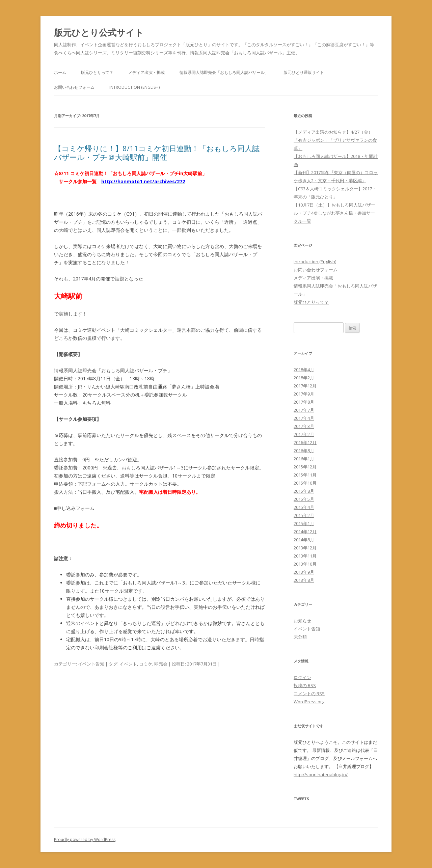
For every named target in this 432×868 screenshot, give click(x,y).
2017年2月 (304, 434)
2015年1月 (304, 523)
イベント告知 (91, 664)
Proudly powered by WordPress (85, 839)
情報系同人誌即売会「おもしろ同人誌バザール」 (224, 72)
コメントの (309, 694)
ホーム (60, 72)
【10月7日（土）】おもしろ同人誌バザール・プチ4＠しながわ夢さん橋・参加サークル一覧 (334, 213)
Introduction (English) (134, 87)
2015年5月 (304, 499)
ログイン (302, 677)
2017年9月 (304, 394)
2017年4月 (304, 418)
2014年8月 (304, 540)
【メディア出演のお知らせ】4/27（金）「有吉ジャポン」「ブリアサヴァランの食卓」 (335, 140)
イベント (128, 664)
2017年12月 (305, 386)
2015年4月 (304, 507)
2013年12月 (305, 548)
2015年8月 (304, 491)
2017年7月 (304, 410)
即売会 (161, 664)
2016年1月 (304, 459)
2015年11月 (305, 475)
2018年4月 (304, 370)
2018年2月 (304, 378)
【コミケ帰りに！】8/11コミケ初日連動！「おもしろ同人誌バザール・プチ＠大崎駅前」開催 (157, 153)
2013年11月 (305, 556)
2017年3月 (304, 426)
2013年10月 (305, 564)
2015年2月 (304, 515)
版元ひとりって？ (97, 72)
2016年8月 (304, 451)
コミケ (146, 664)
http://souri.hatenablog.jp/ (321, 775)
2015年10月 (305, 483)
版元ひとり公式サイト (99, 32)
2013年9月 (304, 572)
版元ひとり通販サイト (304, 72)
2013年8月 (304, 580)
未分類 (300, 637)
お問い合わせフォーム (74, 87)
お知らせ (302, 621)
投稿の (305, 685)
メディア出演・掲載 (146, 72)
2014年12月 (305, 532)
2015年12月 (305, 467)
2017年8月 (304, 402)
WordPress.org (309, 702)
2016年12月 (305, 442)
